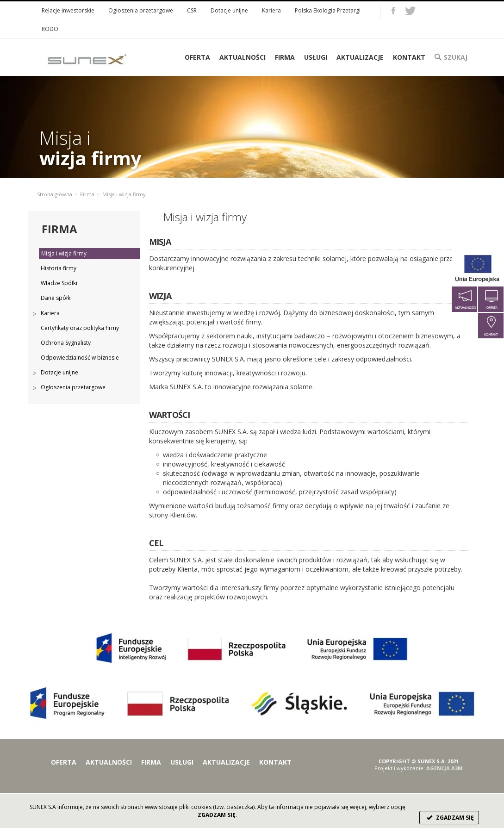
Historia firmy (59, 268)
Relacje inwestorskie (68, 10)
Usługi (316, 57)
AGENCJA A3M (445, 768)
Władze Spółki (59, 283)
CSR (192, 10)
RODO (50, 29)
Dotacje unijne (229, 10)
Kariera (271, 10)
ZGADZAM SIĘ (449, 818)
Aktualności (243, 57)
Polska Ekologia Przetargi (328, 10)
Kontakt (409, 57)
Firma (285, 57)
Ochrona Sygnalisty (66, 343)
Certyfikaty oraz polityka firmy (80, 328)
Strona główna (55, 194)
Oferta (64, 762)
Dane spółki (56, 298)
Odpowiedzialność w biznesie (80, 358)
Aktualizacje (360, 57)
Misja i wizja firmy (64, 253)
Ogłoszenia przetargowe (141, 10)
